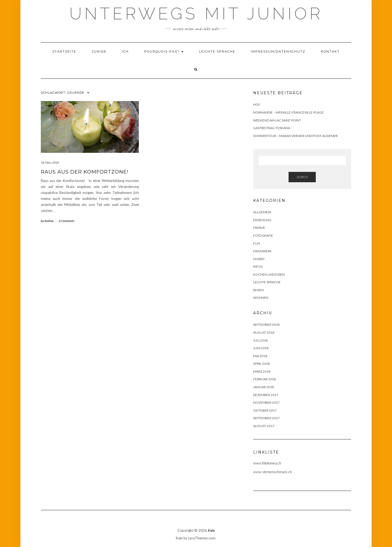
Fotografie (263, 235)
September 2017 (266, 418)
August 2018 (264, 332)
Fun (257, 243)
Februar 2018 (264, 379)
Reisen (258, 290)
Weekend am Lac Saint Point (277, 120)
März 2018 (262, 371)
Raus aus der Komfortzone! (85, 172)
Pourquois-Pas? (164, 51)
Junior (99, 51)
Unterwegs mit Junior (196, 14)
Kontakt (330, 51)
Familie (259, 228)
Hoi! (257, 104)
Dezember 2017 (266, 395)
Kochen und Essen (269, 274)
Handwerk (262, 251)
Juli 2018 (260, 340)
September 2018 (266, 325)
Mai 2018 (260, 356)
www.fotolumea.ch (267, 463)
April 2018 (261, 364)
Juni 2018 (261, 348)
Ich (125, 51)
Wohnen (261, 298)
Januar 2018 (264, 387)
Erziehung (262, 220)
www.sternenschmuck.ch (272, 472)
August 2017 (264, 426)
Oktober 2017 (265, 410)
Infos (258, 267)
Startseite (64, 51)
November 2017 (266, 402)
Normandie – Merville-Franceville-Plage (288, 112)
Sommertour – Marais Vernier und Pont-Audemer (295, 136)
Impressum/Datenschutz (278, 51)
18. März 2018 (50, 162)
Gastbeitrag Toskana (272, 128)
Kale (211, 530)
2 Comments (66, 221)
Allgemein (262, 212)
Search (302, 177)
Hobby (259, 259)
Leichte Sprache (217, 51)
